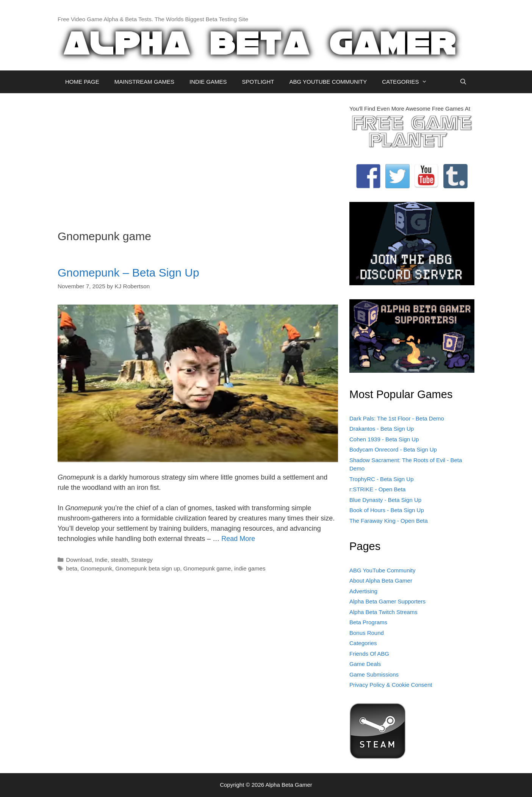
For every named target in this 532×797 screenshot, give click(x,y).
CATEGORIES (408, 82)
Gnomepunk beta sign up (148, 568)
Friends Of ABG (369, 654)
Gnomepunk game (207, 568)
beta (72, 568)
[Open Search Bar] (463, 82)
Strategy (142, 560)
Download (79, 560)
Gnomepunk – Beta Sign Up (128, 273)
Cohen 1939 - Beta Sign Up (384, 439)
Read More (238, 539)
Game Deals (365, 664)
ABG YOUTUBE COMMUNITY (328, 82)
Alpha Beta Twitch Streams (383, 612)
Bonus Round (367, 633)
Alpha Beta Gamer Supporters (387, 601)
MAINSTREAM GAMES (144, 82)
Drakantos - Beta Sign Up (382, 429)
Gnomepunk (96, 568)
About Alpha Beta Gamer (381, 581)
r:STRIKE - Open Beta (377, 489)
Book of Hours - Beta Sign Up (387, 510)
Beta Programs (368, 622)
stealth (119, 560)
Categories (363, 643)
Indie (101, 560)
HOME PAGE (82, 82)
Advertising (363, 591)
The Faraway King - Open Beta (389, 521)
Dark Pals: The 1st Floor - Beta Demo (397, 418)
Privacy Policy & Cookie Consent (391, 685)
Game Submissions (374, 674)
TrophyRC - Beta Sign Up (382, 479)
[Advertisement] (198, 158)
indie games (250, 568)
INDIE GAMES (208, 82)
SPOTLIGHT (258, 82)
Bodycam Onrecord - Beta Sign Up (393, 449)
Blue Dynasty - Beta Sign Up (385, 500)
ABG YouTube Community (383, 570)
